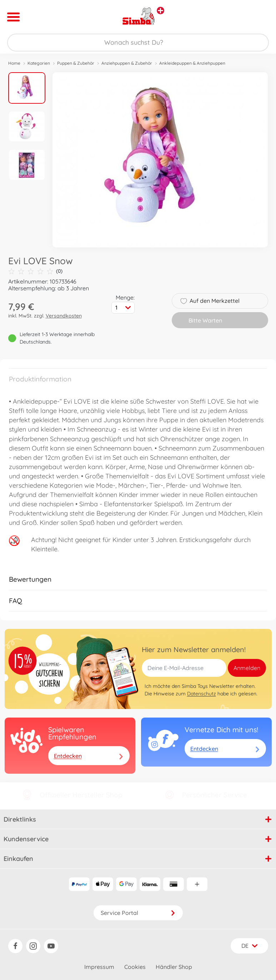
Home (14, 63)
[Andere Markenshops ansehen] (160, 11)
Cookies (135, 967)
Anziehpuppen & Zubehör (127, 63)
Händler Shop (174, 967)
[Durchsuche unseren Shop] (138, 43)
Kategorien (39, 63)
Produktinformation (40, 379)
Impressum (99, 967)
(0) (35, 271)
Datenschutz (202, 694)
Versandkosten (64, 316)
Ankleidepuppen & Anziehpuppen (192, 63)
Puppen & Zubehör (76, 63)
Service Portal (138, 913)
